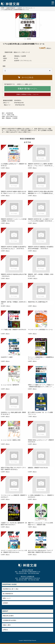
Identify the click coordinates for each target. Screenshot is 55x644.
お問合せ (5, 630)
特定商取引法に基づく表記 (11, 589)
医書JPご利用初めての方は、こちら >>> (28, 94)
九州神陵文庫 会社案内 (9, 620)
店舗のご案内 (7, 625)
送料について (7, 598)
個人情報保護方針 (8, 594)
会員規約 (5, 603)
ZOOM (29, 39)
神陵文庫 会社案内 (8, 616)
